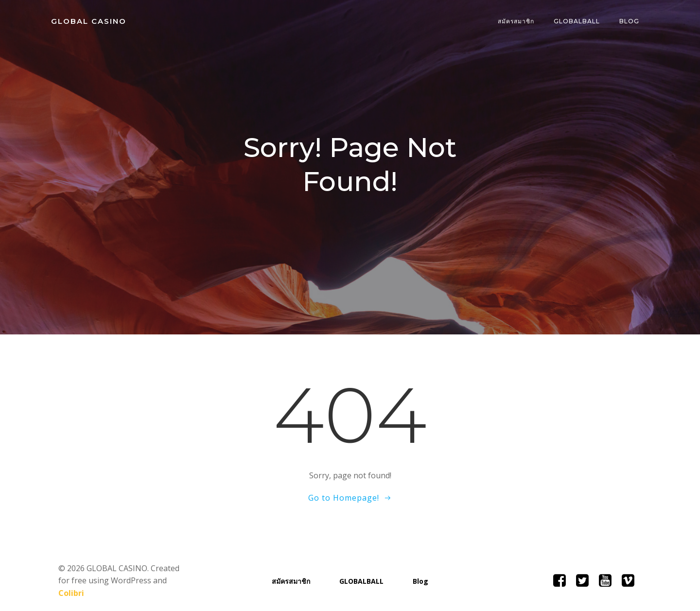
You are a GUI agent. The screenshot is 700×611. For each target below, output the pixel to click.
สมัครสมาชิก (516, 22)
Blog (630, 22)
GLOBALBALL (577, 22)
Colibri (168, 582)
